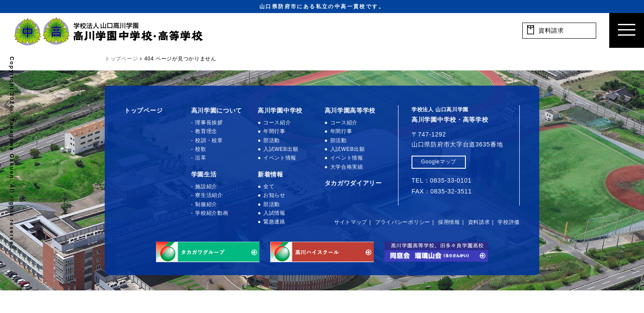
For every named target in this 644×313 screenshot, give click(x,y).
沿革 (201, 158)
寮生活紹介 (209, 195)
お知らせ (274, 195)
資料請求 (479, 222)
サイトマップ (351, 222)
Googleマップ (439, 162)
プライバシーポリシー (403, 222)
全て (269, 186)
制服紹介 (206, 204)
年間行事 (274, 131)
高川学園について (217, 110)
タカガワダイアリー (353, 183)
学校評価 (509, 222)
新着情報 (271, 174)
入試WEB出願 (281, 149)
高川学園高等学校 (350, 110)
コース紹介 (277, 123)
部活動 (272, 140)
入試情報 (274, 213)
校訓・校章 (209, 140)
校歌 (201, 149)
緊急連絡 (274, 222)
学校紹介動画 (212, 213)
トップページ (143, 110)
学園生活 (204, 174)
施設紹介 (206, 186)
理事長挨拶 (209, 123)
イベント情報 (280, 158)
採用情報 (449, 222)
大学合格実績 (347, 167)
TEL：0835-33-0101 (442, 180)
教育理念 (206, 131)
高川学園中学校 (280, 110)
